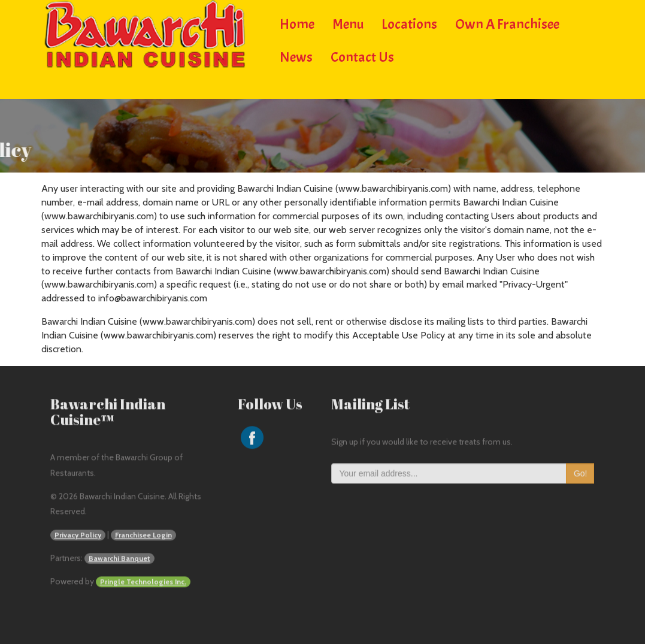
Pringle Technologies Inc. (143, 583)
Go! (581, 474)
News (296, 55)
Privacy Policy (78, 536)
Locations (409, 22)
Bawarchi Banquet (119, 559)
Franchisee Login (143, 536)
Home (297, 22)
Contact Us (362, 55)
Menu (348, 22)
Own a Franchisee (507, 22)
